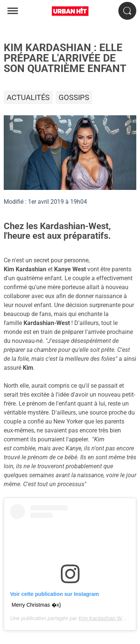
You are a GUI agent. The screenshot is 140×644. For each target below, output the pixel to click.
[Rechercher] (127, 11)
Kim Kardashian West (104, 618)
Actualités (28, 97)
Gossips (74, 97)
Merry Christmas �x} (36, 605)
